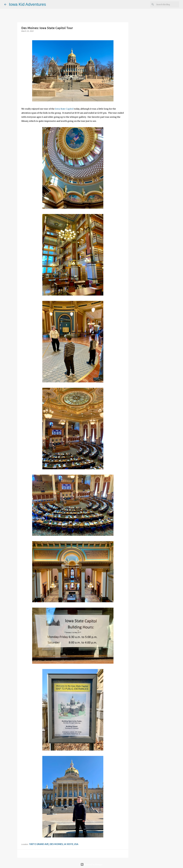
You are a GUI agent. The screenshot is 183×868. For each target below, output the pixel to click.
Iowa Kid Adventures (27, 4)
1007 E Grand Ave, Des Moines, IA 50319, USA (54, 844)
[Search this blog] (166, 4)
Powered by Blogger (91, 864)
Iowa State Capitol (64, 109)
